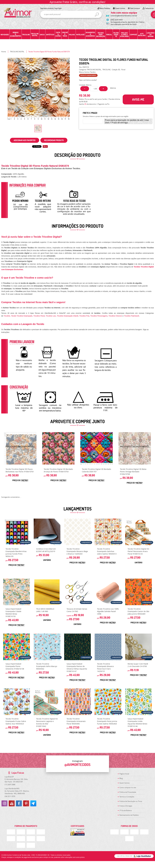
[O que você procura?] (97, 15)
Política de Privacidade (128, 792)
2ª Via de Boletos (126, 810)
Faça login (58, 8)
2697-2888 (10, 785)
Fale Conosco (135, 8)
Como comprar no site (128, 788)
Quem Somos (124, 783)
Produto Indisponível (20, 448)
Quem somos (120, 8)
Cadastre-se (149, 8)
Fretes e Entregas (126, 806)
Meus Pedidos (105, 8)
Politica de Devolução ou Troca (131, 801)
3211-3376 (10, 796)
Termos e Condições (127, 797)
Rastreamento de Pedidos (129, 815)
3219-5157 (117, 20)
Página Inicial (124, 774)
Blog (121, 778)
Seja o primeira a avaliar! (88, 80)
